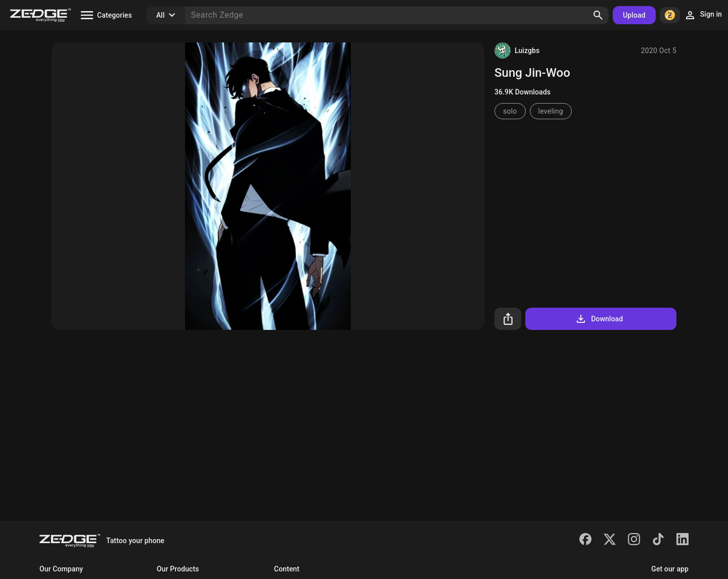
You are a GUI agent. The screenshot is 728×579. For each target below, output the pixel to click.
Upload (634, 15)
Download (599, 319)
